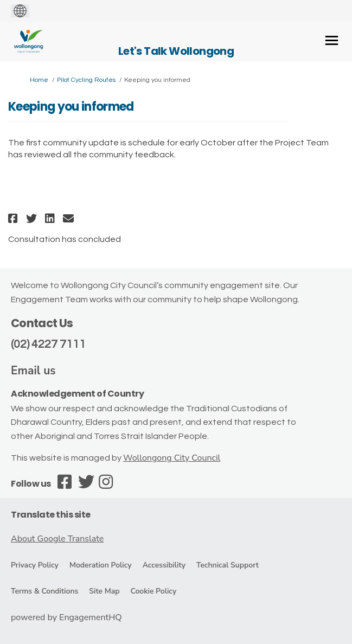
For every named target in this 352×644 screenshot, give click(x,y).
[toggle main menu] (332, 40)
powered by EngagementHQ (66, 617)
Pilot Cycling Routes (86, 80)
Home (39, 80)
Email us (33, 371)
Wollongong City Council (172, 458)
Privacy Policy (35, 565)
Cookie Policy (153, 591)
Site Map (104, 591)
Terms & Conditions (44, 591)
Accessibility (164, 565)
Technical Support (228, 565)
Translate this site (51, 515)
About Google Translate (57, 539)
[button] (14, 218)
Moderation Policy (101, 565)
